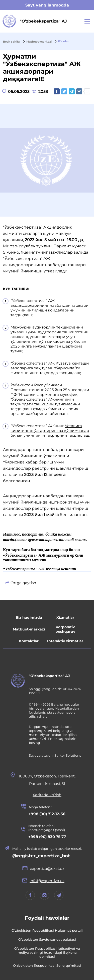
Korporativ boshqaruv (65, 629)
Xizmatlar (65, 617)
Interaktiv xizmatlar (65, 641)
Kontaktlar (29, 641)
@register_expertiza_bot (41, 856)
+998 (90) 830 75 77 (47, 837)
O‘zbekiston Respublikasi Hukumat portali (47, 930)
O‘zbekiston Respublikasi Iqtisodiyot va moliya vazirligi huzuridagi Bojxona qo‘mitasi (47, 952)
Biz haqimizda (29, 617)
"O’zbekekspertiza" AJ (49, 676)
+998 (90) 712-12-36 (47, 814)
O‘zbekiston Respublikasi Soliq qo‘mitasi (47, 965)
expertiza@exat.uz (47, 868)
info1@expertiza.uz (47, 881)
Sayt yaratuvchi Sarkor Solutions (55, 755)
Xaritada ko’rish (47, 795)
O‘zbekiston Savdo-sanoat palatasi (47, 939)
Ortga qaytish (23, 583)
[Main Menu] (87, 21)
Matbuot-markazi (29, 629)
